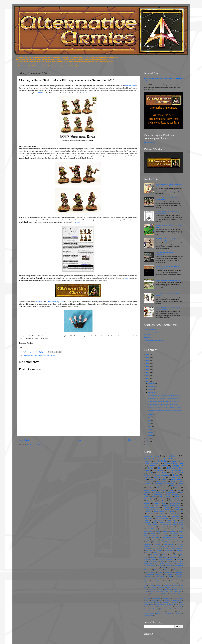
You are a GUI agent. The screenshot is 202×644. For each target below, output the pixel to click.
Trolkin (165, 531)
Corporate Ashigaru (161, 596)
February (151, 432)
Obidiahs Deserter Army (162, 563)
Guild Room (162, 533)
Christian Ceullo (161, 516)
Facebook (165, 546)
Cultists (164, 583)
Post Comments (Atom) (35, 445)
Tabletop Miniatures (164, 488)
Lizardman (159, 550)
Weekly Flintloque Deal (56, 302)
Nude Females (176, 518)
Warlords (161, 589)
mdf (147, 592)
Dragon (146, 497)
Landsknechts (163, 529)
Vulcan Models (152, 589)
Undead (152, 466)
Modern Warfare (169, 550)
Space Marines (168, 553)
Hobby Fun (147, 477)
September (152, 393)
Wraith (163, 568)
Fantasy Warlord (179, 540)
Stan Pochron (171, 611)
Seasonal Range (150, 566)
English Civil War (166, 540)
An (171, 592)
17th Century (171, 568)
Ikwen (162, 561)
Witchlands (168, 589)
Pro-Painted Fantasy (154, 509)
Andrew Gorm (154, 579)
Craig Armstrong (148, 583)
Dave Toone (147, 598)
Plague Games (169, 607)
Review (163, 490)
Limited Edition (148, 531)
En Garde (173, 531)
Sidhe (166, 557)
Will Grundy (155, 538)
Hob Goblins (150, 550)
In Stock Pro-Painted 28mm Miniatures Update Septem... (165, 410)
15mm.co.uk (167, 507)
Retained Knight (174, 514)
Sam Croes (154, 479)
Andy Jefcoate (162, 499)
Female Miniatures (162, 475)
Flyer (173, 598)
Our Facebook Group (151, 332)
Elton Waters (38, 355)
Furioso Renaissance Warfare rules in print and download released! (169, 185)
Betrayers (164, 579)
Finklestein (168, 572)
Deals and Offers (159, 477)
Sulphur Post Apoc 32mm (152, 535)
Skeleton (181, 512)
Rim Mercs (150, 576)
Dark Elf (165, 555)
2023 (148, 360)
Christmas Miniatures (176, 581)
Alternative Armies (150, 329)
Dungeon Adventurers (177, 548)
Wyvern (158, 613)
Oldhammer (180, 550)
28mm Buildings (157, 494)
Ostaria (148, 553)
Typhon (154, 559)
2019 (148, 372)
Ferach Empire (166, 598)
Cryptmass (155, 540)
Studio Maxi (162, 587)
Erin (161, 497)
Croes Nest (157, 583)
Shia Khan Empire (175, 533)
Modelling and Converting (164, 484)
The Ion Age (158, 470)
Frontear (148, 542)
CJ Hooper (165, 594)
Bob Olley (168, 570)
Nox (147, 607)
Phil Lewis (153, 607)
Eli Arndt (160, 572)
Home (79, 440)
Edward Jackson (151, 572)
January (151, 435)
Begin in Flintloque (150, 142)
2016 (148, 381)
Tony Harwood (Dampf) (169, 525)
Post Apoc (180, 563)
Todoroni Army (130, 86)
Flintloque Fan (178, 466)
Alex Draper (178, 577)
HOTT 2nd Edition (177, 486)
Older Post (133, 440)
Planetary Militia (166, 522)
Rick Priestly (178, 607)
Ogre (154, 497)
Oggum (160, 557)
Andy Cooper (178, 592)
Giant (146, 561)
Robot (158, 505)
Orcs (145, 479)
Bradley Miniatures (150, 490)
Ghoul (147, 600)
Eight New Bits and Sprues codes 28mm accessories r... (165, 407)
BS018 (40, 93)
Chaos (175, 570)
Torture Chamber (175, 501)
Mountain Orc (167, 585)
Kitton (155, 522)
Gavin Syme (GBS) (174, 477)
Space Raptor (151, 611)
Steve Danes (162, 501)
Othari (173, 563)
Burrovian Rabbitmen (157, 581)
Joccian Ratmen (158, 542)
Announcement (28, 355)
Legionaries (149, 574)
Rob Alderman (179, 522)
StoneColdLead (160, 576)
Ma (152, 605)
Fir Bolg (173, 546)
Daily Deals (39, 302)
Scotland (146, 609)
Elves (160, 468)
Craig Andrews (159, 512)
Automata (146, 594)
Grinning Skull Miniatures (172, 505)
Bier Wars (151, 514)
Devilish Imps (172, 583)
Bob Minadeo (148, 570)
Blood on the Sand (155, 594)
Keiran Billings (151, 529)
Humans (164, 466)
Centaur (167, 581)
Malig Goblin (174, 555)
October (151, 390)
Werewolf (156, 568)
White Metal (162, 472)
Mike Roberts (169, 605)
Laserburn (147, 512)
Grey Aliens (172, 520)
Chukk (181, 570)
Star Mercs (160, 566)
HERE (85, 93)
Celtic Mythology (152, 527)
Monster (175, 461)
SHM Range (157, 553)
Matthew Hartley (159, 605)
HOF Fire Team (154, 561)
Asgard (150, 472)
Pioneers (160, 607)
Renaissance (180, 574)
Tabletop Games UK (172, 587)
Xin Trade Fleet (167, 613)
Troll (182, 525)
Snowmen (178, 542)
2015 (148, 439)
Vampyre (165, 535)
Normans (181, 605)
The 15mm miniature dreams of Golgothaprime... (165, 253)
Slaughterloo (162, 461)
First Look (164, 479)
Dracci (180, 583)
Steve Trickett (174, 557)
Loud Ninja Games (162, 518)
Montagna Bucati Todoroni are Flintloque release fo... (164, 398)
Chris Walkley (173, 594)
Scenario (150, 481)
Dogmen (176, 475)
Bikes (179, 568)
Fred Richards (159, 520)
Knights (169, 561)
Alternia (167, 509)
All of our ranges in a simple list (154, 340)
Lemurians (158, 574)
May (150, 423)
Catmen (157, 546)
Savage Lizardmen (153, 525)
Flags (145, 585)
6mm (171, 490)
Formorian (151, 585)
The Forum (147, 334)
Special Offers (162, 481)
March (150, 429)
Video (161, 548)
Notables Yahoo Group (151, 507)
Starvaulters (169, 566)
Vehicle (173, 481)
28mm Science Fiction (174, 463)
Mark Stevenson (169, 574)
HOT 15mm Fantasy (175, 470)
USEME (147, 503)
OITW (162, 514)
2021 (148, 366)
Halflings (181, 527)
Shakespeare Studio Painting (167, 609)
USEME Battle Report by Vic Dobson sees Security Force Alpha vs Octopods (169, 240)
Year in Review (177, 613)
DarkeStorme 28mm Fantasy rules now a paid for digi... (165, 395)
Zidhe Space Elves (149, 615)
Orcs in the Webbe (150, 343)
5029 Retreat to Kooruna (170, 538)
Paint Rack (157, 492)
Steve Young (153, 587)
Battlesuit (174, 535)
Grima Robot (179, 507)
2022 (148, 363)
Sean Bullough (154, 609)
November (152, 387)
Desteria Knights (156, 598)
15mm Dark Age (169, 544)
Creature (147, 520)
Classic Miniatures (151, 463)
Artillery (150, 488)
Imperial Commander (176, 600)
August (151, 414)
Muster (158, 531)
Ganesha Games (174, 503)
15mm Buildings (155, 555)
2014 (148, 442)
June (150, 420)
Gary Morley (180, 598)
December (151, 384)
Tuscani (170, 576)
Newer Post (24, 440)
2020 (148, 369)
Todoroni (53, 355)
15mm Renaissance (177, 479)
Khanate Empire (179, 572)
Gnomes (153, 533)
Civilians (177, 509)
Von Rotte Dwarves (177, 499)
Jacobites (157, 602)
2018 (148, 375)
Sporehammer (161, 611)
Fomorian (172, 527)
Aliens (146, 579)
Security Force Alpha (173, 494)
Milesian (153, 557)
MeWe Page (148, 337)
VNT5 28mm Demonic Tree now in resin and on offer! (165, 401)
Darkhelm (147, 492)
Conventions (175, 516)
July (150, 417)
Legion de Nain (176, 529)
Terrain (168, 497)
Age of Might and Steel (162, 592)
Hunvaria (166, 600)
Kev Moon (175, 602)
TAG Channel (148, 544)
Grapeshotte (154, 600)
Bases (166, 548)
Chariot (179, 559)
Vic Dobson (158, 544)
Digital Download (159, 503)
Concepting (163, 527)
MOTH (175, 561)
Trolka (154, 548)
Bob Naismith (158, 570)
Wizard (175, 589)
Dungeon (171, 512)
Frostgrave (159, 585)
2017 (148, 378)
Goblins (177, 488)
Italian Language (148, 602)
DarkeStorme (148, 518)
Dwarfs (151, 468)
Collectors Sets (150, 596)
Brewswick (172, 579)
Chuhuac (181, 594)
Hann (160, 600)
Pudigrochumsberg (170, 492)
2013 (148, 445)
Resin (172, 472)
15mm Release (169, 459)
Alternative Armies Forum (166, 559)
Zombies (181, 589)
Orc (179, 490)
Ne (176, 605)
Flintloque (46, 355)
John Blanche (166, 602)
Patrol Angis (148, 505)
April (150, 426)
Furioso (165, 486)
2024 (148, 357)
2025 (148, 354)
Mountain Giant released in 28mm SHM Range (162, 404)
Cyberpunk (170, 596)
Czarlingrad (178, 596)
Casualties (147, 516)
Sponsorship (176, 585)
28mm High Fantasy (152, 459)
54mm (152, 592)
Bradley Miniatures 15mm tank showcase (168, 280)
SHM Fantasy (169, 542)
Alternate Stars (149, 499)
